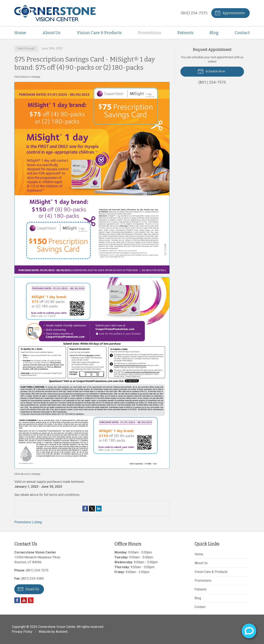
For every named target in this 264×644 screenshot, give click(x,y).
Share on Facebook (85, 509)
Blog (214, 33)
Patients (185, 33)
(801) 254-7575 (194, 13)
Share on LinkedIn (99, 509)
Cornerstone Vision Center (57, 627)
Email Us (28, 589)
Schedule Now (211, 71)
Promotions (150, 33)
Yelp (31, 600)
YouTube (24, 600)
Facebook (17, 600)
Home (20, 33)
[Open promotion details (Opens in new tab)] (92, 275)
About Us (51, 33)
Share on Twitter (92, 509)
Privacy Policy (22, 632)
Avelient (62, 632)
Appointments (230, 13)
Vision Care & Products (99, 33)
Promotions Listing (28, 522)
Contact (242, 33)
